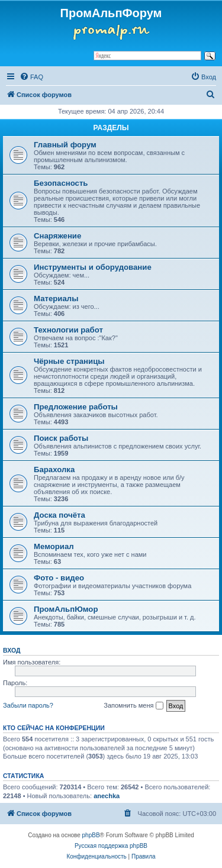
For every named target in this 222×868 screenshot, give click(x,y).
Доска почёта (59, 515)
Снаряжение (57, 236)
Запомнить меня (133, 706)
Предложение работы (76, 407)
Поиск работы (61, 438)
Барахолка (54, 470)
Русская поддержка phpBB (111, 846)
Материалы (56, 299)
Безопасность (61, 183)
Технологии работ (68, 330)
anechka (107, 796)
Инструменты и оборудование (93, 267)
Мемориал (54, 546)
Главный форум (65, 145)
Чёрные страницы (69, 361)
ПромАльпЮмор (66, 609)
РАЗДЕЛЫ (111, 128)
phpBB (91, 835)
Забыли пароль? (28, 705)
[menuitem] (31, 77)
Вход (12, 650)
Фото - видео (59, 578)
